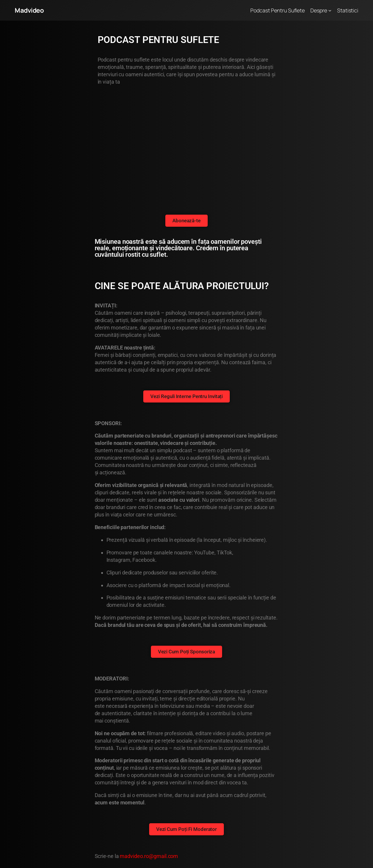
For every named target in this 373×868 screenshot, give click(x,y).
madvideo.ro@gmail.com (149, 856)
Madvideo (29, 10)
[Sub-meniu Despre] (330, 10)
